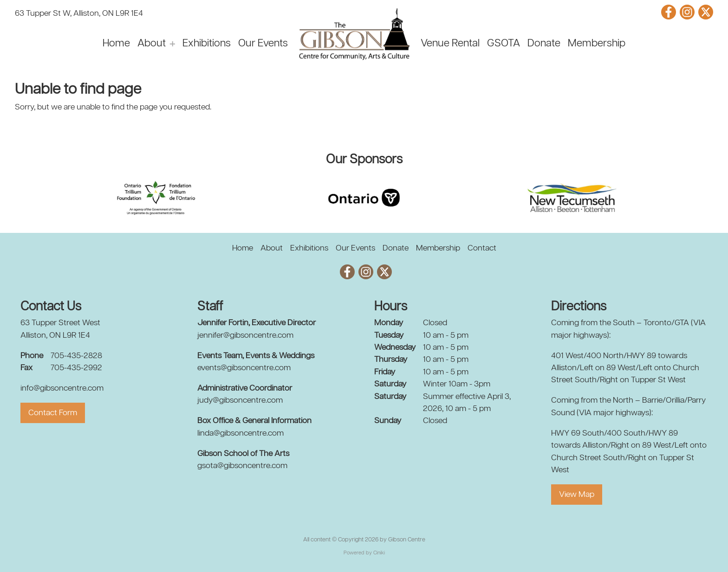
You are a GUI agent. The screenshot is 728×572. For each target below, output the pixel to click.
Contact (482, 248)
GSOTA (504, 44)
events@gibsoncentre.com (244, 368)
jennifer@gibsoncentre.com (245, 335)
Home (116, 44)
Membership (597, 44)
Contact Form (53, 413)
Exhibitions (207, 44)
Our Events (263, 44)
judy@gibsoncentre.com (240, 400)
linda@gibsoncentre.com (240, 433)
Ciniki (379, 553)
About (152, 44)
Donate (544, 44)
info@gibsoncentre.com (62, 388)
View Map (577, 495)
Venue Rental (450, 44)
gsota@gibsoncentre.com (242, 466)
